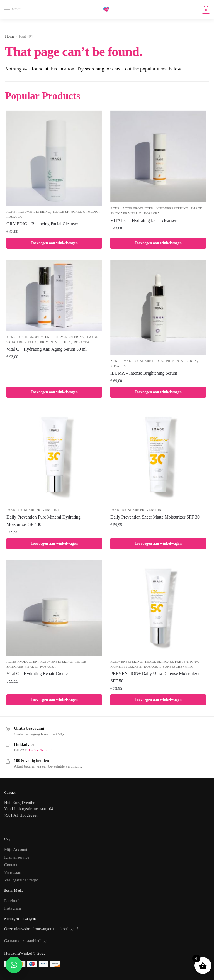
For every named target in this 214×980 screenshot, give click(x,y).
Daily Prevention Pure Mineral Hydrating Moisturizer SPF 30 (43, 521)
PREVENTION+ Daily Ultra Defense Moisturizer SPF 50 (155, 677)
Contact (11, 865)
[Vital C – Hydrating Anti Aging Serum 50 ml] (54, 295)
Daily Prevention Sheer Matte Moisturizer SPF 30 (155, 517)
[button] (14, 965)
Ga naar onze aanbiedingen (27, 941)
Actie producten (138, 208)
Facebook (12, 901)
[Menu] (13, 10)
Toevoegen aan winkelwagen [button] (54, 243)
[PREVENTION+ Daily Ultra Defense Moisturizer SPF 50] (158, 608)
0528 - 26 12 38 (40, 750)
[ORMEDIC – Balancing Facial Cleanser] (54, 158)
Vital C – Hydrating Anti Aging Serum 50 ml (47, 349)
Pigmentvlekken (56, 342)
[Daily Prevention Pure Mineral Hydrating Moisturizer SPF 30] (54, 457)
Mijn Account (16, 849)
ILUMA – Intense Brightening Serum (144, 373)
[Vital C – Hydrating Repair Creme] (54, 608)
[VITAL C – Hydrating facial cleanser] (158, 157)
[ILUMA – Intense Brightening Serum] (158, 307)
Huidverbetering (34, 212)
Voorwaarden (15, 873)
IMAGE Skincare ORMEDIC (76, 212)
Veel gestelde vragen (21, 880)
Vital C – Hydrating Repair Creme (37, 674)
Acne (11, 212)
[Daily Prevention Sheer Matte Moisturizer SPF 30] (158, 457)
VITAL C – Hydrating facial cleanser (144, 220)
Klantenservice (17, 857)
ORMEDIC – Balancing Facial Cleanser (42, 224)
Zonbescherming (178, 666)
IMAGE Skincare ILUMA (143, 361)
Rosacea (14, 217)
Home (10, 36)
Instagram (13, 908)
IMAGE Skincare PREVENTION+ (33, 510)
